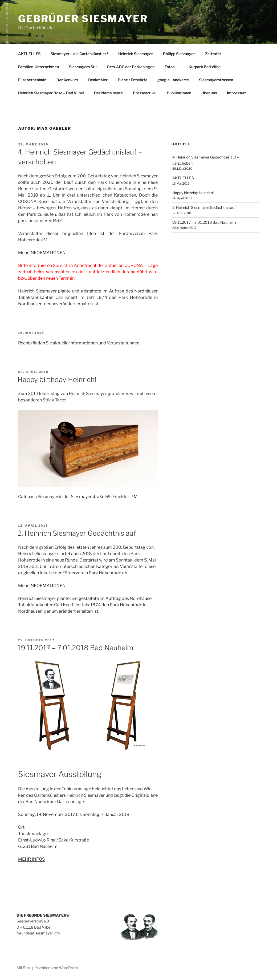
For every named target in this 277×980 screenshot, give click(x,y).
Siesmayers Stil (83, 67)
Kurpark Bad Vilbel (205, 67)
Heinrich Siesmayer (136, 54)
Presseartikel (145, 93)
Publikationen (179, 93)
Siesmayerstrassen (216, 80)
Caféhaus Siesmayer (38, 497)
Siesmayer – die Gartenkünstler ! (79, 54)
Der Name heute (108, 93)
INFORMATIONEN (47, 253)
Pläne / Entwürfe (133, 80)
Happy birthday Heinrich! (57, 379)
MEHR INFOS (31, 859)
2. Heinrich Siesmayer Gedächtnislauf (77, 533)
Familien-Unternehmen (38, 67)
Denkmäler (98, 80)
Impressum (237, 93)
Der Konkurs (67, 80)
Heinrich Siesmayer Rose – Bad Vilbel (51, 93)
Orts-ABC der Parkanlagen (131, 67)
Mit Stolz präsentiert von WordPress (47, 968)
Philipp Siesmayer (179, 54)
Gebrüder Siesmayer (83, 19)
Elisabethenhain (32, 80)
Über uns (209, 93)
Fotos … (172, 67)
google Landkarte (173, 80)
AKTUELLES (29, 54)
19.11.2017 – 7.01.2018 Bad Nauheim (75, 648)
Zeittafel (213, 54)
